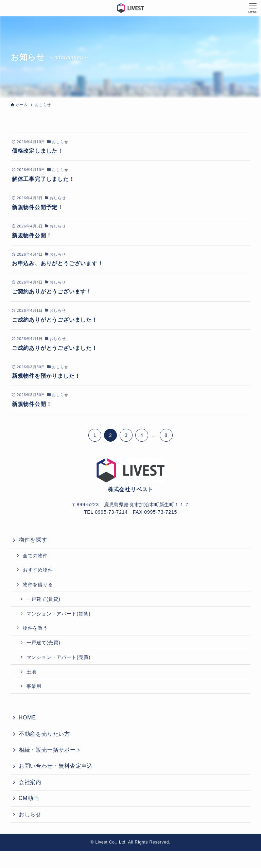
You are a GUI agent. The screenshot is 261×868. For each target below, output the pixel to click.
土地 (32, 672)
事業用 (34, 686)
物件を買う (35, 628)
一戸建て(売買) (43, 643)
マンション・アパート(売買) (59, 657)
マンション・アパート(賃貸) (59, 614)
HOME (27, 718)
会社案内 (30, 782)
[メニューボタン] (253, 8)
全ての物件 (35, 556)
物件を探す (33, 540)
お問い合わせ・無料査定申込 (56, 766)
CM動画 (29, 798)
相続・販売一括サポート (50, 750)
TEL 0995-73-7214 (106, 512)
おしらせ (30, 814)
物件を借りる (38, 584)
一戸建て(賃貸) (43, 599)
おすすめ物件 (38, 570)
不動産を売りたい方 (44, 734)
